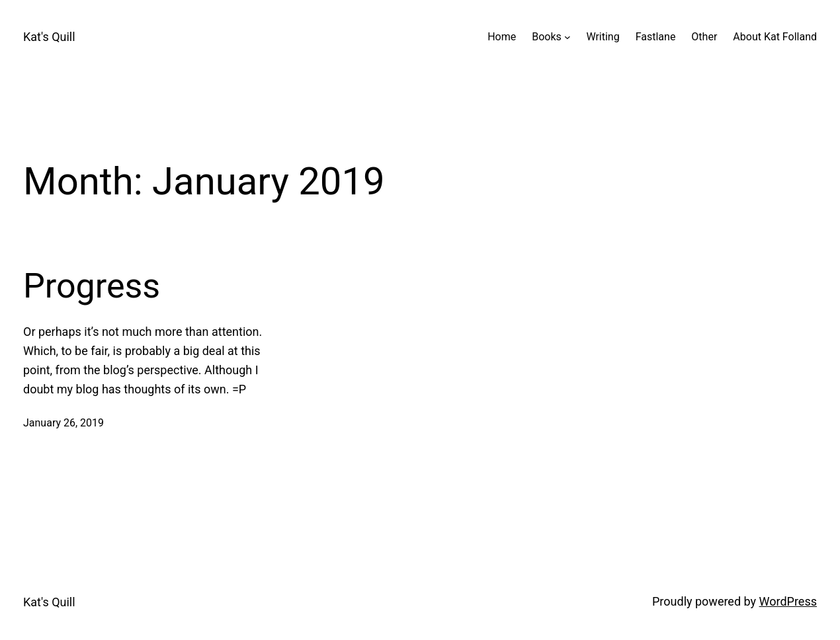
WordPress (788, 601)
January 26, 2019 (63, 423)
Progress (92, 286)
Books (547, 37)
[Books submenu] (567, 37)
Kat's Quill (49, 37)
